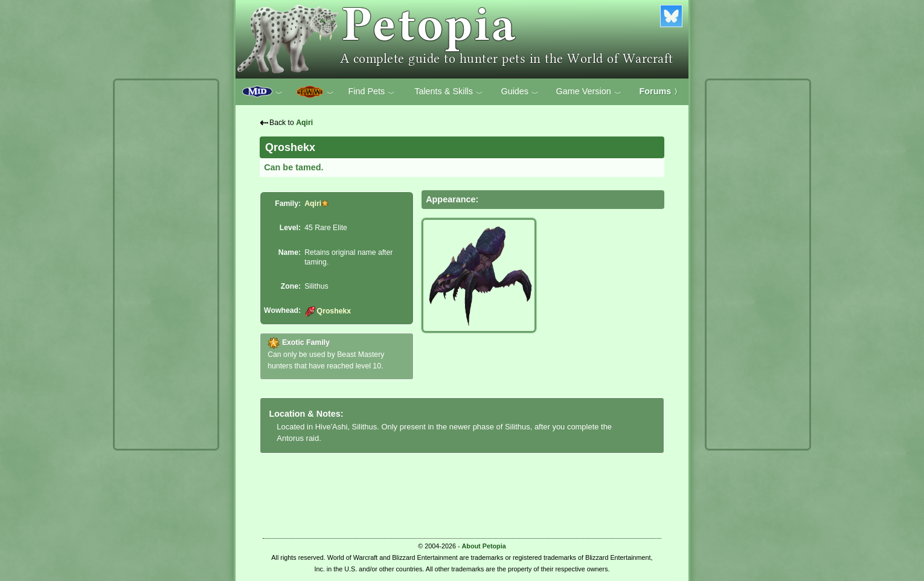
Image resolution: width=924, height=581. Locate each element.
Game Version (589, 92)
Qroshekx (328, 311)
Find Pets (371, 92)
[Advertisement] (166, 265)
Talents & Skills (449, 92)
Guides (520, 92)
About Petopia (484, 546)
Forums (661, 91)
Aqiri (304, 123)
